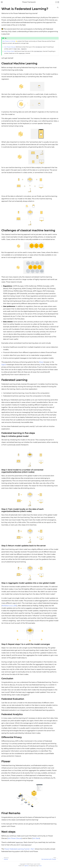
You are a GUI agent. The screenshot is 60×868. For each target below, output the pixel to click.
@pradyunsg (35, 866)
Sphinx (26, 866)
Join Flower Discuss (10, 47)
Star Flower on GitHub (9, 41)
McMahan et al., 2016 (9, 606)
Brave (41, 362)
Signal (4, 365)
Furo (40, 866)
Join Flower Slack (9, 51)
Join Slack (36, 838)
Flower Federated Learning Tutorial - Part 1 (20, 849)
